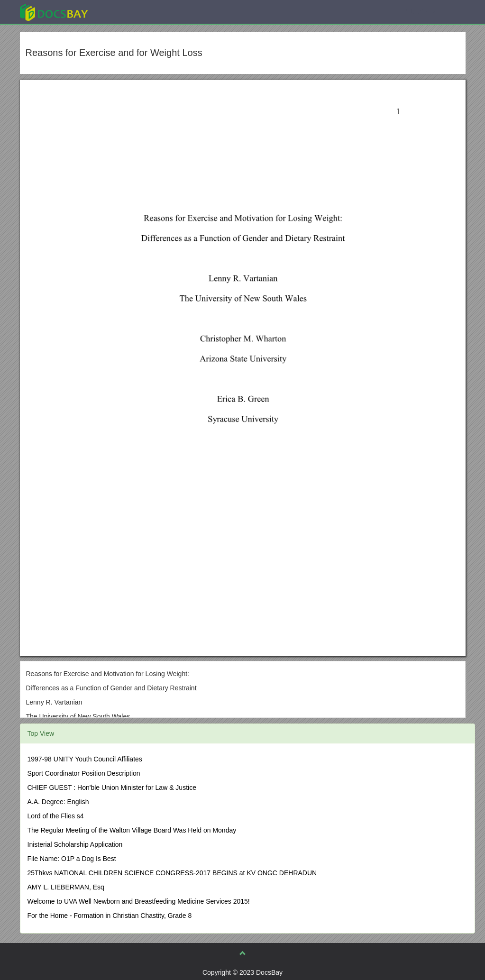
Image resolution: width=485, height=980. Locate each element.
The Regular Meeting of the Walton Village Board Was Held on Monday (132, 830)
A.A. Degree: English (58, 802)
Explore (125, 12)
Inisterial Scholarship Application (75, 844)
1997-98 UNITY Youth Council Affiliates (85, 759)
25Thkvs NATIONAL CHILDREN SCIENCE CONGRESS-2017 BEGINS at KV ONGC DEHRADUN (172, 873)
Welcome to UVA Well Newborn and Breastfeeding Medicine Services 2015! (139, 901)
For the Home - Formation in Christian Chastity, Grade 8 (110, 916)
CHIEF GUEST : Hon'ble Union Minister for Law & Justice (112, 788)
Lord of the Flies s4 (56, 816)
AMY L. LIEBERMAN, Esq (66, 887)
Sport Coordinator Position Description (84, 773)
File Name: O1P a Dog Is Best (72, 859)
